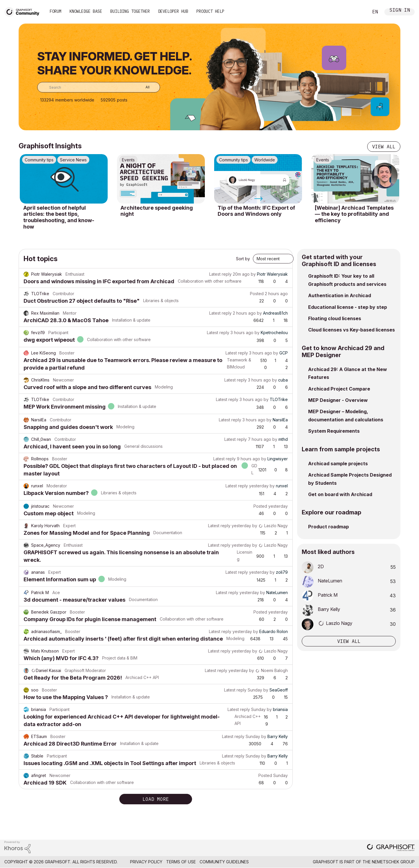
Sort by (243, 259)
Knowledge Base (86, 11)
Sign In (400, 11)
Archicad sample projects (338, 464)
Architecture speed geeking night (157, 211)
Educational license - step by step (348, 307)
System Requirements (334, 431)
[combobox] (99, 87)
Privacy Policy (146, 862)
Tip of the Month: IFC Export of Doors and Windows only (256, 211)
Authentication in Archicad (340, 295)
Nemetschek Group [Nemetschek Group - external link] (393, 862)
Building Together (130, 11)
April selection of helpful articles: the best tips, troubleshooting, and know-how (59, 217)
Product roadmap (329, 527)
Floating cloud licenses (335, 318)
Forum (56, 11)
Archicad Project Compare (339, 389)
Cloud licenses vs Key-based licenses (351, 330)
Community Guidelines (224, 862)
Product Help (210, 11)
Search (358, 12)
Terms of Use (181, 862)
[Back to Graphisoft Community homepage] (24, 11)
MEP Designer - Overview (338, 400)
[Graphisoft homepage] (391, 848)
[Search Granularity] (143, 87)
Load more (156, 799)
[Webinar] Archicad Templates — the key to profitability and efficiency (354, 214)
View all (384, 147)
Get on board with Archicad (340, 494)
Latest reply (220, 274)
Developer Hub (173, 11)
